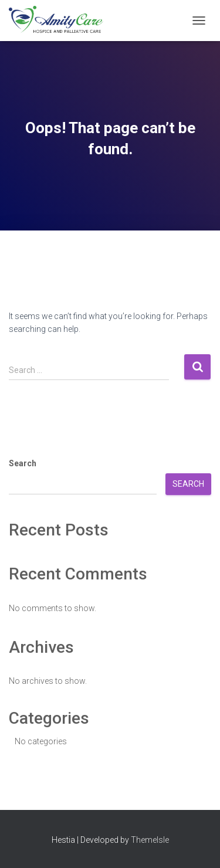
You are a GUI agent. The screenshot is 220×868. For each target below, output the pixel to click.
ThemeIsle (150, 840)
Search (23, 463)
